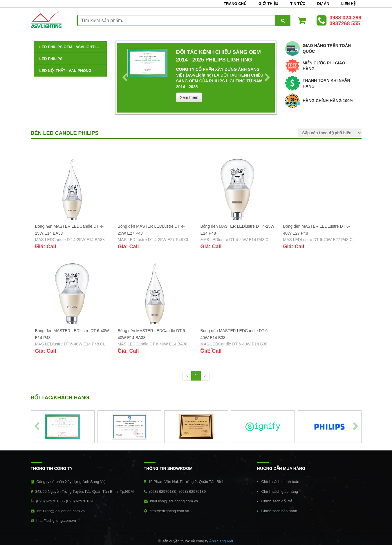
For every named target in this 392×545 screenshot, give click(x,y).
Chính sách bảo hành (279, 511)
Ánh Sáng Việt (221, 541)
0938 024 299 (345, 18)
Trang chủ (235, 4)
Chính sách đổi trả (277, 501)
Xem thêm (189, 97)
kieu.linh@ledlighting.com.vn (61, 511)
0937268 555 (345, 23)
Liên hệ (348, 4)
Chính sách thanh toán (280, 482)
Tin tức (298, 4)
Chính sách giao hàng (280, 491)
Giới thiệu (268, 4)
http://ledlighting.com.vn (56, 520)
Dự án (323, 4)
